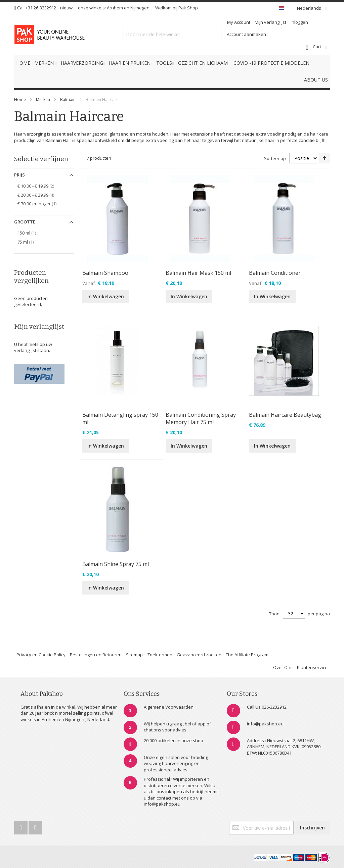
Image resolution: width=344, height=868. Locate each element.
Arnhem (115, 8)
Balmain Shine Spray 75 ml (116, 564)
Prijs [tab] (19, 175)
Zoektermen (160, 655)
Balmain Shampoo (105, 273)
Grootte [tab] (25, 222)
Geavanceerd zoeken (199, 655)
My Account (239, 22)
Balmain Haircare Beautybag (285, 415)
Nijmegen (140, 8)
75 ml (29, 242)
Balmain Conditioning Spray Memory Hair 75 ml (201, 418)
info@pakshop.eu (265, 724)
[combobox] (172, 35)
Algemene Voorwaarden (169, 707)
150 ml (30, 233)
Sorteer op (275, 158)
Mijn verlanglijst (270, 22)
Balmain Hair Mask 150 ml (198, 273)
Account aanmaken (246, 34)
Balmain (68, 99)
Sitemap (134, 655)
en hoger (41, 203)
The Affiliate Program (247, 655)
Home (20, 99)
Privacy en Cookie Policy (41, 655)
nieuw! (67, 8)
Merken (43, 99)
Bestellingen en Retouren (96, 655)
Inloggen (299, 22)
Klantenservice (312, 667)
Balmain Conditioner (275, 273)
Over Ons (283, 667)
